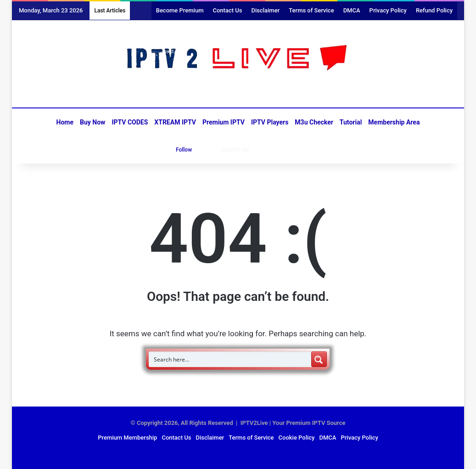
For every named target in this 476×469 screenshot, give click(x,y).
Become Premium (180, 10)
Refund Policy (434, 10)
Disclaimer (265, 10)
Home (65, 122)
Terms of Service (311, 10)
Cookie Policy (297, 438)
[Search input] (230, 359)
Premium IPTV (224, 122)
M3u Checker (314, 122)
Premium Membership (127, 438)
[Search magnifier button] (319, 359)
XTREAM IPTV (175, 122)
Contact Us (227, 10)
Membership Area (394, 122)
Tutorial (351, 122)
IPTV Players (270, 122)
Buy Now (92, 122)
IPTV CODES (130, 122)
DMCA (352, 10)
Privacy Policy (388, 10)
